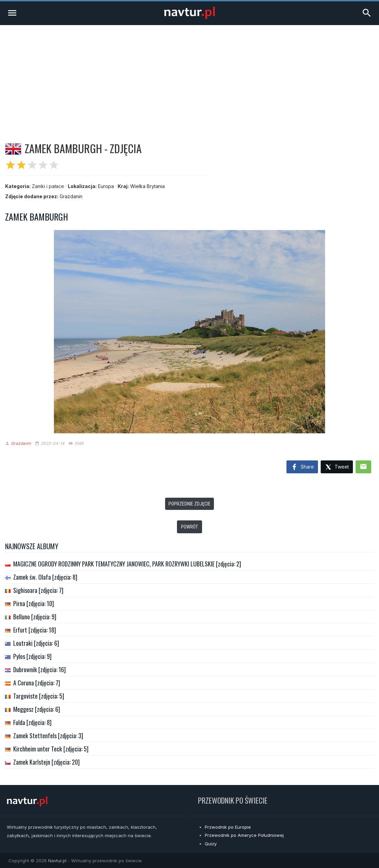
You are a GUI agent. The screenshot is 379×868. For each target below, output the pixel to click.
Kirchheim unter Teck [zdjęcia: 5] (51, 749)
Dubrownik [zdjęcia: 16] (39, 669)
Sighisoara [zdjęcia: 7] (38, 590)
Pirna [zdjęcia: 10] (34, 603)
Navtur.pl (57, 861)
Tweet (337, 467)
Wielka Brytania (147, 186)
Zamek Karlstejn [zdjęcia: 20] (46, 762)
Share (302, 467)
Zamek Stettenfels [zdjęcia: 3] (48, 736)
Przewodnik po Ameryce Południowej (244, 835)
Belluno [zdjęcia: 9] (35, 617)
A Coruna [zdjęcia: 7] (37, 683)
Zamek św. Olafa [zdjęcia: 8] (45, 577)
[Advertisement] (189, 76)
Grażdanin (71, 196)
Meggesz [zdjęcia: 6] (37, 709)
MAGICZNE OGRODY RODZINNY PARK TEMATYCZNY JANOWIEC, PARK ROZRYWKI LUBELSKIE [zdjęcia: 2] (127, 564)
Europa (106, 186)
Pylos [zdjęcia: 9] (32, 656)
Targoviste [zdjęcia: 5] (39, 696)
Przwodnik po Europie (228, 827)
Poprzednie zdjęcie (189, 504)
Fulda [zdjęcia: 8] (32, 722)
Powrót (189, 527)
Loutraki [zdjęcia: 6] (36, 643)
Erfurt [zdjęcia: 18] (35, 630)
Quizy (211, 844)
